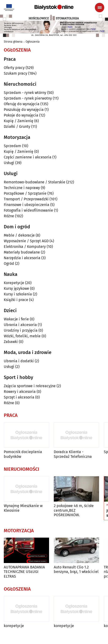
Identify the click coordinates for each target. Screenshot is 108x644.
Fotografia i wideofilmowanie (28, 210)
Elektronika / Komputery (25, 247)
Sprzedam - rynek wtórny (25, 93)
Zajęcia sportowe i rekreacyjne (30, 386)
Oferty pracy (14, 68)
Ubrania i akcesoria (20, 325)
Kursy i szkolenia (18, 294)
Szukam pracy (15, 73)
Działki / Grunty (17, 127)
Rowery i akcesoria (20, 392)
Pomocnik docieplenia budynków (23, 454)
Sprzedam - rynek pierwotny (28, 98)
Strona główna (13, 42)
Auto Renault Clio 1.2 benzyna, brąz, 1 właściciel (76, 569)
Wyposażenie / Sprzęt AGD (26, 241)
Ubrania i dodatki (19, 361)
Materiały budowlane (22, 252)
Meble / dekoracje (19, 235)
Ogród (9, 264)
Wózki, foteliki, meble (22, 336)
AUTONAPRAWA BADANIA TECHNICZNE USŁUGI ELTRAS (24, 572)
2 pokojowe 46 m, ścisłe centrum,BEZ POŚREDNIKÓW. (74, 510)
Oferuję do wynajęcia (22, 104)
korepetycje (14, 626)
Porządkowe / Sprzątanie (25, 193)
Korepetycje (14, 283)
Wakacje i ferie (16, 319)
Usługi (9, 163)
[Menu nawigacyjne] (100, 8)
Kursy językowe (16, 288)
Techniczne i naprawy (22, 188)
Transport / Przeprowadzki (26, 199)
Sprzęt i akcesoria (19, 397)
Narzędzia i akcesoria (22, 258)
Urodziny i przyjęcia (21, 330)
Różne (9, 216)
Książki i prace (16, 300)
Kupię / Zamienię (19, 121)
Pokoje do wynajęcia (21, 115)
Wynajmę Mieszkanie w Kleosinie (23, 508)
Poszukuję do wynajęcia (24, 110)
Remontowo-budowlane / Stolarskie (35, 182)
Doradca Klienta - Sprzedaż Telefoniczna (73, 454)
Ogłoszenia (33, 42)
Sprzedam (12, 146)
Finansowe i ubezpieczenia (27, 205)
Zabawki (11, 342)
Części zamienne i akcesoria (28, 157)
